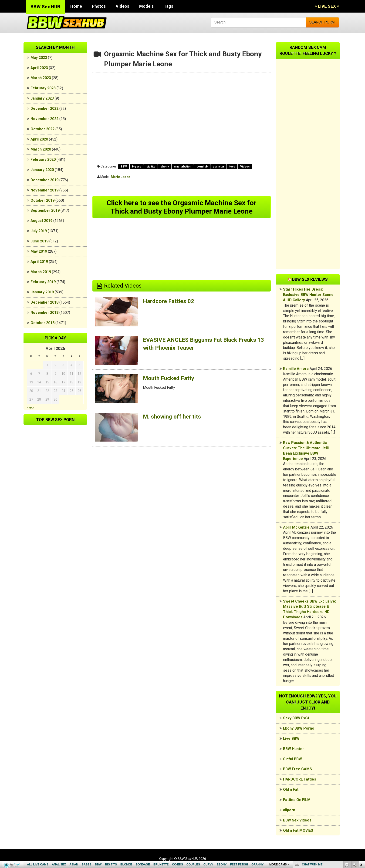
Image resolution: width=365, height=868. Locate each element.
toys (232, 167)
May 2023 (39, 58)
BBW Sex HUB (45, 7)
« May (30, 408)
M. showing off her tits (172, 417)
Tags (168, 6)
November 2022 (44, 119)
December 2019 (44, 180)
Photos (99, 6)
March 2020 (41, 149)
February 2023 (43, 88)
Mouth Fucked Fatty (169, 378)
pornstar (218, 167)
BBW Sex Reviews (310, 279)
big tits (151, 167)
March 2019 (41, 272)
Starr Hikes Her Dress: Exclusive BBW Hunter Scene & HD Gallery (308, 295)
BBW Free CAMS (297, 769)
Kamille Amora (296, 369)
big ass (137, 167)
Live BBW (291, 739)
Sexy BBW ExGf (296, 718)
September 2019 (45, 210)
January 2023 (42, 98)
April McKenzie (296, 527)
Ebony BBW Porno (299, 728)
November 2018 (44, 313)
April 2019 (39, 262)
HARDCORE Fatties (300, 779)
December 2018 (44, 302)
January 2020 (42, 170)
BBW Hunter (294, 749)
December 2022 (44, 109)
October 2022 (42, 129)
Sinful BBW (292, 759)
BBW (124, 167)
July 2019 (39, 231)
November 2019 (44, 190)
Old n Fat (291, 789)
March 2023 (41, 78)
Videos (122, 6)
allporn (289, 810)
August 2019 (41, 221)
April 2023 (39, 68)
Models (146, 6)
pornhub (202, 167)
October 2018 (42, 323)
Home (76, 6)
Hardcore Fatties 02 (169, 301)
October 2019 (42, 200)
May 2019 (39, 251)
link (361, 795)
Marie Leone (120, 177)
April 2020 (39, 139)
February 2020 (43, 159)
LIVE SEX (327, 6)
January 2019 (42, 292)
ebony (165, 167)
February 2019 (43, 282)
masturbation (183, 167)
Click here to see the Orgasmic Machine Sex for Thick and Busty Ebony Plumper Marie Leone (182, 207)
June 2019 (39, 241)
